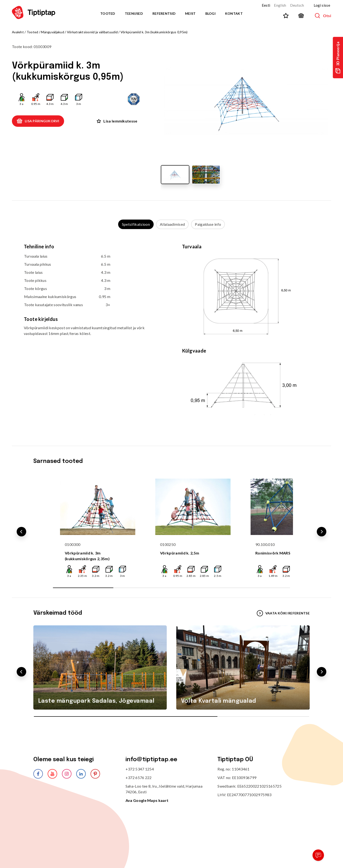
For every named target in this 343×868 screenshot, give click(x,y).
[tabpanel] (171, 333)
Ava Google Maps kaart (147, 800)
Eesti (266, 5)
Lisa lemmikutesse (117, 121)
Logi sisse (322, 5)
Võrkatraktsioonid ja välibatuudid (92, 32)
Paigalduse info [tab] (208, 224)
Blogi (210, 13)
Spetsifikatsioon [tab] (136, 224)
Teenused (134, 13)
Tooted (108, 13)
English (280, 5)
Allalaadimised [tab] (172, 224)
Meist (190, 13)
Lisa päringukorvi (38, 121)
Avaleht (18, 32)
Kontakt (234, 13)
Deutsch (297, 5)
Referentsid (164, 13)
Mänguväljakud (53, 32)
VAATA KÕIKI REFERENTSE (283, 613)
